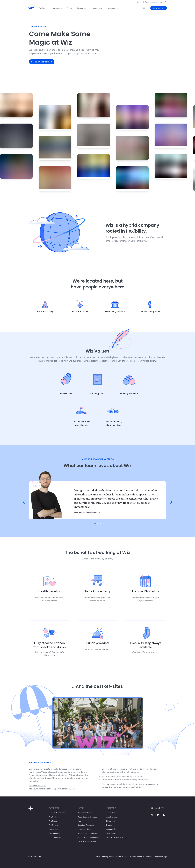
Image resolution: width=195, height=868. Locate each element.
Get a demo (159, 8)
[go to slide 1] (95, 524)
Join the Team (112, 817)
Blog (79, 821)
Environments (54, 833)
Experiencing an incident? (155, 2)
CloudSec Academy (86, 825)
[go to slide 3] (100, 524)
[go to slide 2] (98, 524)
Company (113, 8)
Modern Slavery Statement (140, 857)
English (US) (159, 808)
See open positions (42, 62)
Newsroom (111, 821)
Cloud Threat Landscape (88, 833)
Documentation (55, 837)
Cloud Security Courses (87, 817)
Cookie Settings (160, 857)
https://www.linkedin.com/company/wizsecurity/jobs (52, 789)
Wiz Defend (53, 825)
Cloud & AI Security (57, 813)
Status (97, 857)
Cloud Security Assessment (89, 837)
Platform (44, 8)
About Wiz (111, 813)
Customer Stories (85, 813)
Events (109, 825)
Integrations (54, 829)
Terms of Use (122, 857)
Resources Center (85, 829)
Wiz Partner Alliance (114, 837)
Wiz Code (53, 817)
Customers (98, 8)
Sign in (139, 2)
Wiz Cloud (53, 821)
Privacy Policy (108, 857)
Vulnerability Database (87, 841)
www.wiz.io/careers (38, 786)
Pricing (70, 8)
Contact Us (111, 829)
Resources (83, 8)
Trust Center (111, 833)
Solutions (57, 8)
